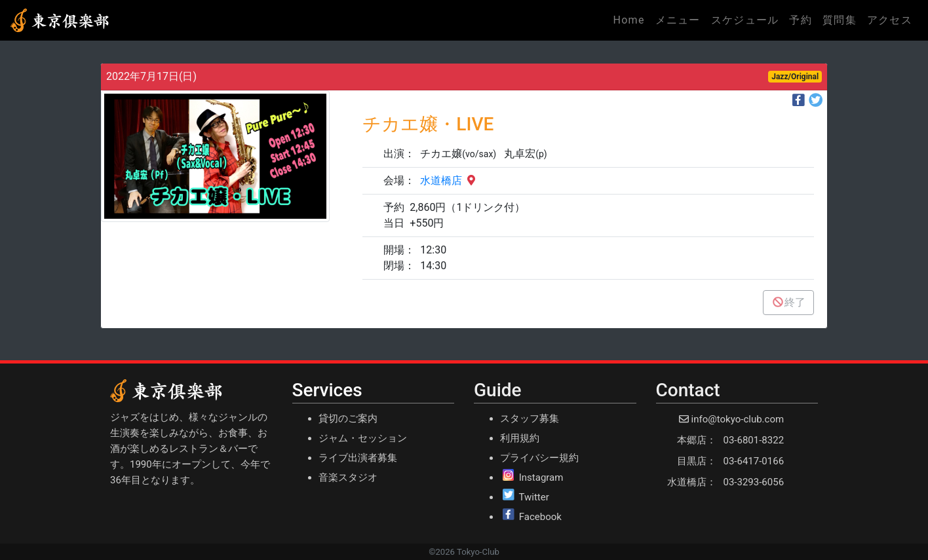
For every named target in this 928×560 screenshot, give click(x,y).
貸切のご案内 (348, 419)
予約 (801, 20)
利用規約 (520, 438)
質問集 (840, 20)
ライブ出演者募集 (358, 458)
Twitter (533, 497)
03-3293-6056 (754, 482)
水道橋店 (449, 180)
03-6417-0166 (754, 461)
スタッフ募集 (530, 419)
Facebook (540, 517)
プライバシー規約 (539, 458)
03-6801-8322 (754, 440)
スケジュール (745, 20)
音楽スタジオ (348, 477)
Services (327, 390)
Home (631, 19)
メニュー (678, 20)
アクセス (890, 20)
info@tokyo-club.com (738, 419)
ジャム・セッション (363, 438)
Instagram (541, 477)
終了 (788, 302)
